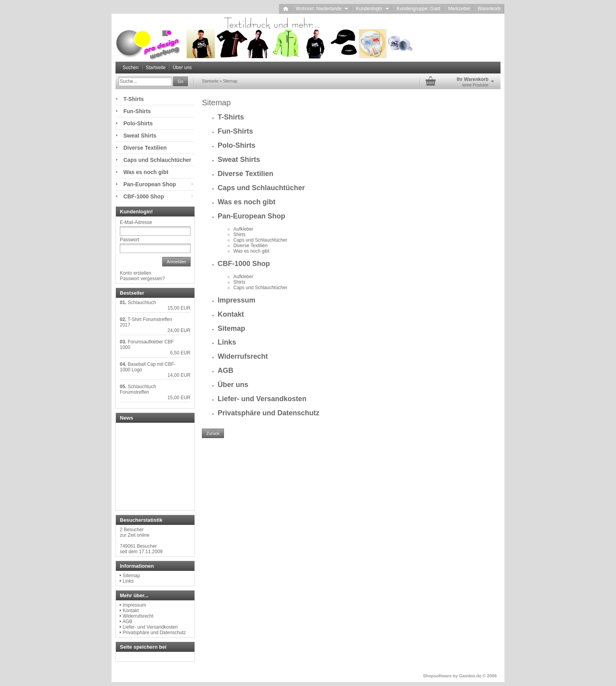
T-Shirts (231, 117)
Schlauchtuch (142, 303)
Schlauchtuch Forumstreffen (138, 389)
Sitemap (231, 328)
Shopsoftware (437, 676)
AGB (225, 371)
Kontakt (231, 314)
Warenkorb (489, 9)
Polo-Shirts (236, 145)
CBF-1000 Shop (244, 264)
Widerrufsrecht (243, 356)
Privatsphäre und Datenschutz (269, 413)
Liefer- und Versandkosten (262, 399)
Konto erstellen (136, 273)
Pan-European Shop (251, 216)
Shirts (239, 235)
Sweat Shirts (239, 160)
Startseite (156, 68)
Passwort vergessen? (142, 279)
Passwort (129, 240)
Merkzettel (459, 9)
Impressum (236, 300)
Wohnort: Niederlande (322, 9)
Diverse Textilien (246, 174)
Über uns (182, 68)
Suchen (131, 68)
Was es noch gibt (247, 202)
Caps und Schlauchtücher (261, 188)
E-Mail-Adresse (136, 222)
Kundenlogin (372, 9)
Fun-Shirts (235, 131)
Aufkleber (243, 229)
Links (227, 342)
